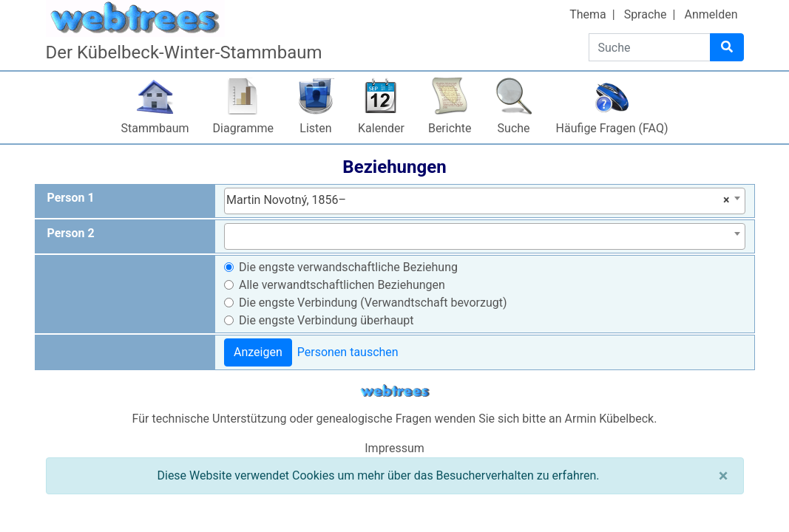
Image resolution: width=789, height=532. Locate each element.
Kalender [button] (381, 128)
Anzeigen (258, 352)
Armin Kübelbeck (610, 419)
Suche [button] (514, 128)
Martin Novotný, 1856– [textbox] (478, 200)
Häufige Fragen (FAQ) (612, 128)
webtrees (395, 391)
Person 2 (71, 233)
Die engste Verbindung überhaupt (326, 320)
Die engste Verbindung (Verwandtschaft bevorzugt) (373, 303)
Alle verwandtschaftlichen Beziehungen (342, 285)
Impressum (394, 448)
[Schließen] (724, 476)
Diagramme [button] (243, 128)
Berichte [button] (450, 128)
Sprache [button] (646, 14)
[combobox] (485, 201)
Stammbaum (155, 128)
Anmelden (711, 14)
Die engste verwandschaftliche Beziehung (348, 267)
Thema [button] (588, 14)
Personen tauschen (348, 352)
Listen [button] (315, 128)
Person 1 (71, 198)
